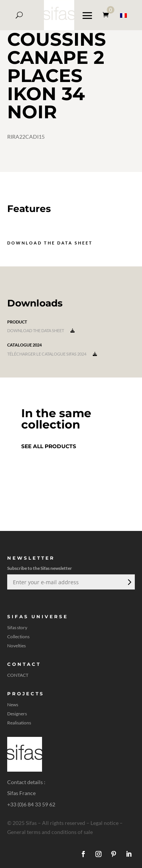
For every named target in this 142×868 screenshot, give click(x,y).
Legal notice (105, 823)
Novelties (16, 646)
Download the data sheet (50, 243)
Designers (17, 714)
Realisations (19, 723)
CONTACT (18, 675)
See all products (49, 446)
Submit (129, 582)
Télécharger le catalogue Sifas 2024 (52, 354)
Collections (18, 637)
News (13, 705)
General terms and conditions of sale (50, 832)
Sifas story (17, 628)
